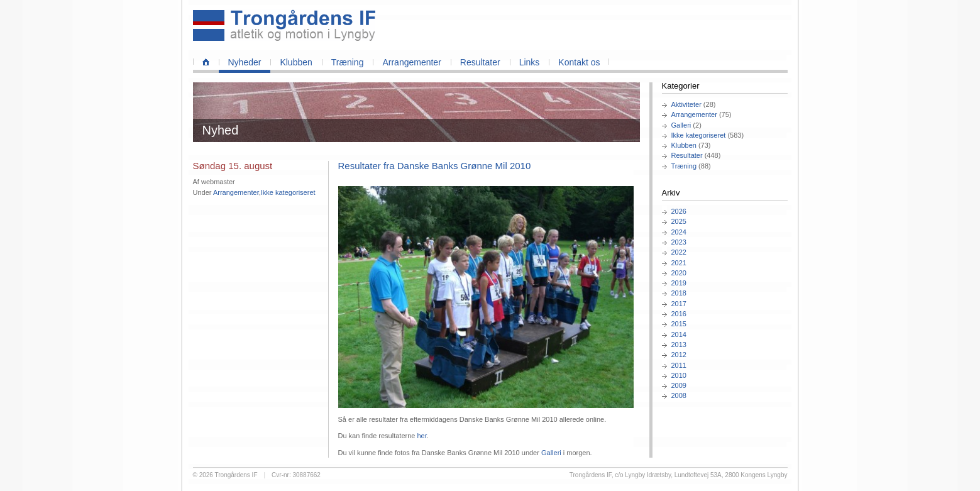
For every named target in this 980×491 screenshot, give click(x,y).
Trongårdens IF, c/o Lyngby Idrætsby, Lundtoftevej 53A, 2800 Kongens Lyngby (679, 475)
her (421, 436)
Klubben (296, 62)
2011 (679, 365)
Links (530, 62)
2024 (679, 232)
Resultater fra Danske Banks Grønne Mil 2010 (435, 166)
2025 (679, 221)
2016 (679, 314)
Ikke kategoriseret (699, 135)
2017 (679, 304)
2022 (679, 252)
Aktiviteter (686, 104)
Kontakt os (579, 62)
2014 (679, 334)
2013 (679, 345)
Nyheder (245, 62)
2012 (679, 355)
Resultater (480, 62)
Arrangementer (411, 62)
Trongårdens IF (236, 475)
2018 (679, 293)
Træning (348, 62)
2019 (679, 283)
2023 (679, 242)
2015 (679, 324)
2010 (679, 375)
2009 (679, 385)
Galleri (681, 125)
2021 (679, 263)
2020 (679, 273)
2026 (679, 211)
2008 (679, 395)
